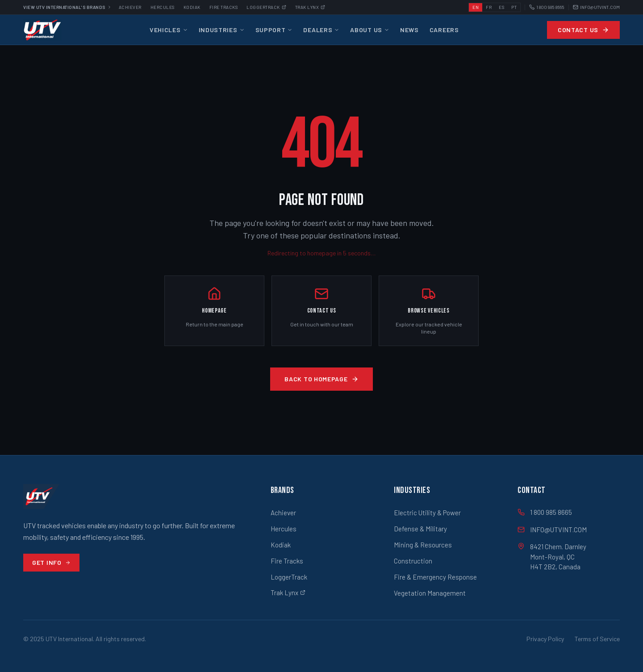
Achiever (130, 7)
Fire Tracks (224, 7)
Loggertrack (266, 7)
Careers (444, 30)
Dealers (321, 30)
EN (476, 7)
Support (274, 30)
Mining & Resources (423, 545)
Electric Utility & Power (427, 513)
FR (489, 7)
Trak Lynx (310, 7)
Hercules (163, 7)
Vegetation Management (430, 593)
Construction (413, 561)
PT (514, 7)
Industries (222, 30)
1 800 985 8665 (547, 7)
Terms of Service (597, 639)
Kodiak (192, 7)
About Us (370, 30)
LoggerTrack (289, 577)
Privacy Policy (545, 639)
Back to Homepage (321, 379)
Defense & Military (420, 529)
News (409, 30)
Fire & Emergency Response (435, 577)
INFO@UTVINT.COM (596, 7)
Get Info (51, 562)
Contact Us (583, 30)
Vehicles (169, 30)
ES (501, 7)
